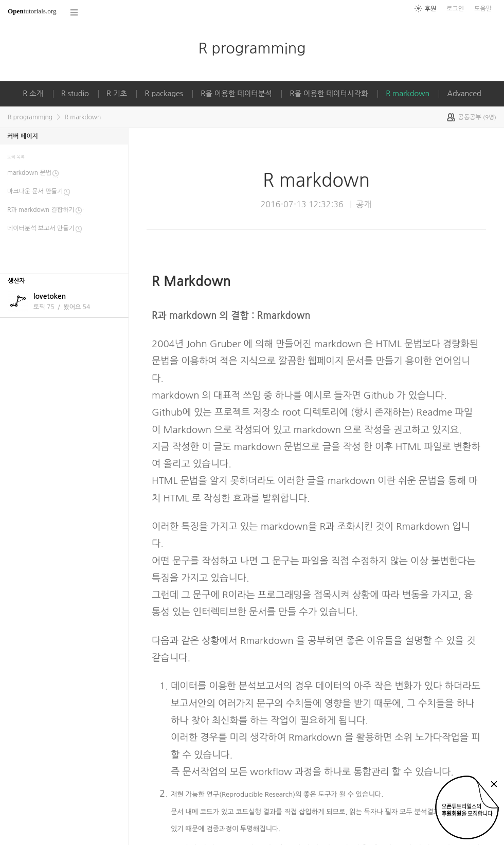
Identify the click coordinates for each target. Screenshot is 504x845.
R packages (164, 94)
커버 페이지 (23, 136)
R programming (252, 48)
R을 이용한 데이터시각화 (329, 94)
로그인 (455, 9)
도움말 (483, 9)
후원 (431, 9)
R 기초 (117, 94)
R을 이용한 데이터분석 (236, 94)
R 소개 (33, 94)
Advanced (464, 94)
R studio (75, 94)
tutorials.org (32, 11)
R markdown (408, 94)
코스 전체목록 (75, 13)
